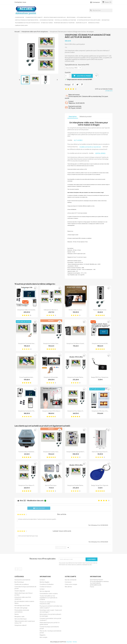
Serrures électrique (94, 23)
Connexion (68, 582)
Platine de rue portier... (100, 310)
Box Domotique (106, 20)
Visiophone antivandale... (51, 377)
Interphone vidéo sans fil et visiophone (64, 23)
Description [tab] (73, 117)
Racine (17, 614)
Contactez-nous (20, 2)
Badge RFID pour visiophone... (100, 377)
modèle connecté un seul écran (90, 147)
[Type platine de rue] (73, 68)
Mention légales (44, 582)
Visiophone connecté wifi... (100, 343)
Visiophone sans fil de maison (51, 411)
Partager (73, 84)
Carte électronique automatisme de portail (27, 20)
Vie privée (69, 642)
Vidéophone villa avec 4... (51, 310)
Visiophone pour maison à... (76, 411)
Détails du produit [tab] (86, 117)
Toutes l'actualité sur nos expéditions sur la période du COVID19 (49, 598)
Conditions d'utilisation (47, 584)
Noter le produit (39, 508)
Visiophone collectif (81, 23)
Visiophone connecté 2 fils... (27, 411)
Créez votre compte (71, 584)
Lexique (42, 589)
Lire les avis (109, 91)
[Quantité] (67, 76)
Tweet (77, 84)
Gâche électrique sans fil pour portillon (55, 17)
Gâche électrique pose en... (100, 452)
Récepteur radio (71, 17)
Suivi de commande (71, 580)
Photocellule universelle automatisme (65, 20)
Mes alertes (68, 587)
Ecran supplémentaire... (27, 377)
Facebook (16, 569)
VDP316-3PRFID (100, 153)
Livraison (42, 580)
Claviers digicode (20, 17)
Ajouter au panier (82, 76)
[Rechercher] (101, 10)
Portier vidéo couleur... (76, 310)
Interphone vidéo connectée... (27, 310)
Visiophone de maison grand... (76, 343)
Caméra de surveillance (21, 25)
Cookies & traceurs (46, 587)
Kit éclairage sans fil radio (84, 17)
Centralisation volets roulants (49, 594)
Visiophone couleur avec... (51, 343)
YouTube (20, 569)
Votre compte (70, 577)
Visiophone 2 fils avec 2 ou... (100, 411)
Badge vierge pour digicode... (100, 485)
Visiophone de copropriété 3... (76, 452)
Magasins (43, 635)
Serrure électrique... (51, 485)
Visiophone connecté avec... (27, 343)
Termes (75, 642)
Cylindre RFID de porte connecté (34, 17)
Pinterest (82, 84)
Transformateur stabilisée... (27, 452)
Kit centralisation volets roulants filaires (89, 20)
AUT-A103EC (78, 140)
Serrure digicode (45, 591)
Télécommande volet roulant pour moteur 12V (27, 23)
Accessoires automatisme (47, 20)
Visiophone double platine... (76, 377)
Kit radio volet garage (47, 23)
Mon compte (43, 637)
